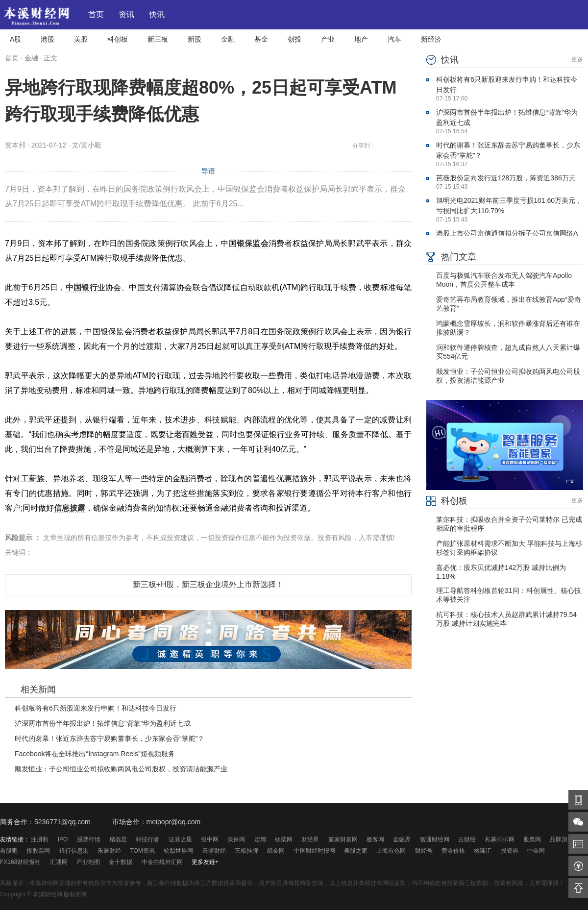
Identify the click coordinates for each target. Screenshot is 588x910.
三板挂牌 (246, 851)
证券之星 (180, 839)
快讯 (157, 15)
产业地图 (88, 862)
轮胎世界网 (178, 851)
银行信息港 (74, 851)
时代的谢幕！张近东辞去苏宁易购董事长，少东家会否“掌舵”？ (110, 738)
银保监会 (253, 243)
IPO (63, 839)
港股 (48, 39)
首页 (96, 15)
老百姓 (186, 434)
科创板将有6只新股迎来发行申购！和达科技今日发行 (96, 708)
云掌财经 (214, 851)
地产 (361, 39)
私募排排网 (500, 839)
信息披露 (70, 508)
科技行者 (147, 839)
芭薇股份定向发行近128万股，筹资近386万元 (506, 178)
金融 (228, 39)
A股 (15, 39)
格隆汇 (483, 851)
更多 (577, 59)
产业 (328, 39)
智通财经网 (435, 839)
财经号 (424, 851)
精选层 (118, 839)
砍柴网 (284, 839)
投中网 (210, 839)
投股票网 (38, 851)
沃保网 (236, 839)
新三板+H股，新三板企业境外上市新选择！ (208, 584)
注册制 (40, 839)
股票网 (532, 839)
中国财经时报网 (315, 851)
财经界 (310, 839)
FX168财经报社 (20, 862)
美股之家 (356, 851)
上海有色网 (391, 851)
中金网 (536, 851)
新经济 (431, 39)
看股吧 (9, 851)
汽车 (394, 39)
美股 (81, 39)
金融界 (402, 839)
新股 (195, 39)
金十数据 (121, 862)
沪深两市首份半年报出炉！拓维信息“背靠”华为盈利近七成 (103, 723)
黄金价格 (453, 851)
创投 (294, 39)
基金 (261, 39)
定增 (260, 839)
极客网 (375, 839)
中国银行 (82, 287)
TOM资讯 (142, 851)
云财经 (467, 839)
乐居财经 (109, 851)
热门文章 (451, 257)
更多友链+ (205, 862)
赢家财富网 (343, 839)
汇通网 (59, 862)
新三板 (158, 39)
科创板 (118, 39)
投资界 (510, 851)
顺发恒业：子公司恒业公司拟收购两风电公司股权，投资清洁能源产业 (121, 769)
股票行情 (89, 839)
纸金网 (276, 851)
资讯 (126, 15)
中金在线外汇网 (162, 862)
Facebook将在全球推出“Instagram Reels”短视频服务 (95, 754)
